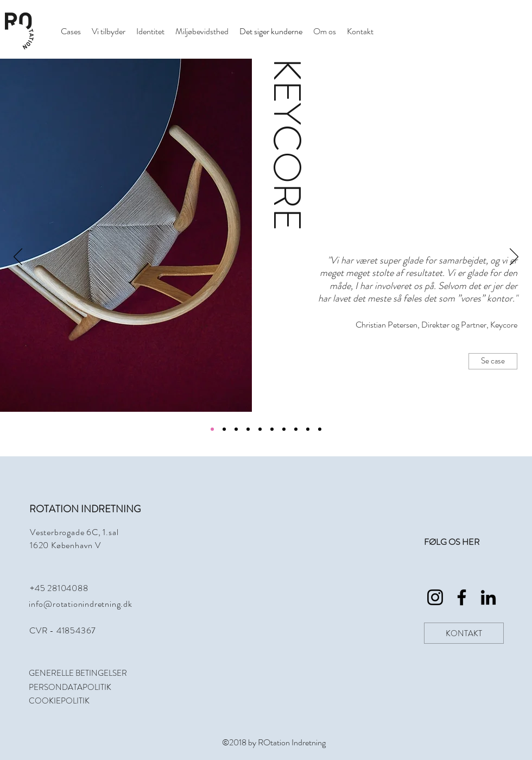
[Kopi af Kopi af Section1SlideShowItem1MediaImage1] (260, 429)
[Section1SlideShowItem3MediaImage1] (236, 429)
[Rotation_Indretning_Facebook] (462, 597)
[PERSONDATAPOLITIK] (72, 687)
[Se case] (493, 361)
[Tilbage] (18, 257)
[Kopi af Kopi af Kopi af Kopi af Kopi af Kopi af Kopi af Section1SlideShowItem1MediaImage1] (320, 429)
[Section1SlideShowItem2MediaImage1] (224, 429)
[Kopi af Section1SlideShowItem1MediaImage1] (248, 429)
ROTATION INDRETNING (85, 509)
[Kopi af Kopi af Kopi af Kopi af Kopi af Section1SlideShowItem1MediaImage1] (296, 429)
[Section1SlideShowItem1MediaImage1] (212, 429)
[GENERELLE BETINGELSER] (90, 673)
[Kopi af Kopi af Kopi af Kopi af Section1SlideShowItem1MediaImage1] (284, 429)
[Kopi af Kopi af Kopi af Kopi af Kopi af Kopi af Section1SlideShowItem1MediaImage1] (308, 429)
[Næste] (514, 257)
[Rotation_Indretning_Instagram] (435, 597)
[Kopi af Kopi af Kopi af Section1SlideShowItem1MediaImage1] (272, 429)
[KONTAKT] (464, 633)
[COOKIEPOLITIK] (72, 701)
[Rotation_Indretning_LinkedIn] (488, 597)
